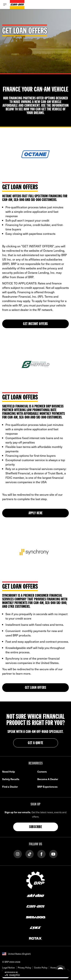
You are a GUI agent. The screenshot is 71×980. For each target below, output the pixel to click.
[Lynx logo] (35, 928)
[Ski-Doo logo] (35, 896)
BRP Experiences (47, 787)
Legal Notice (9, 968)
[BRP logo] (35, 880)
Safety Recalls (11, 779)
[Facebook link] (41, 854)
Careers (42, 772)
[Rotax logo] (35, 938)
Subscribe (36, 827)
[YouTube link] (53, 854)
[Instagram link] (18, 854)
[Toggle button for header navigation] (5, 5)
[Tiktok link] (30, 854)
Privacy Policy (24, 968)
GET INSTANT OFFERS (35, 324)
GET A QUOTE (35, 743)
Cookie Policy (41, 968)
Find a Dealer (10, 787)
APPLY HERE (36, 513)
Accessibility (57, 968)
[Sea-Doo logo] (35, 917)
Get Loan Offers (35, 688)
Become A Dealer (48, 779)
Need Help (9, 772)
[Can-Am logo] (17, 5)
